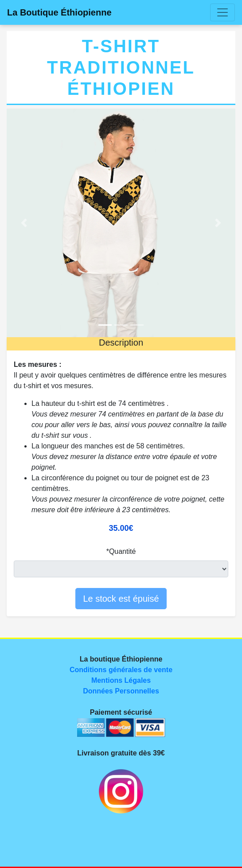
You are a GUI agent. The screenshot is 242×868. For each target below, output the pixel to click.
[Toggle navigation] (222, 12)
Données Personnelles (121, 691)
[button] (24, 223)
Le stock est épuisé (121, 599)
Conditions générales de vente (121, 670)
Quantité (122, 551)
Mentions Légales (121, 680)
